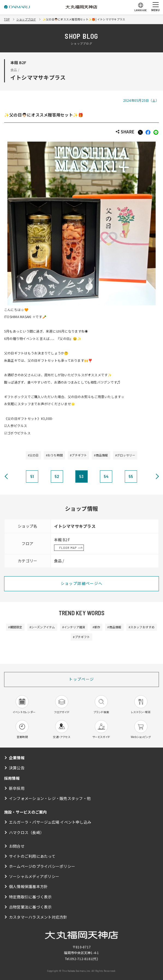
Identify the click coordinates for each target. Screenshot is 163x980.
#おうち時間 (54, 455)
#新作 (97, 627)
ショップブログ (26, 19)
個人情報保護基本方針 (28, 886)
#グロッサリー (125, 455)
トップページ (81, 679)
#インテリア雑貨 (74, 627)
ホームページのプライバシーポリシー (42, 866)
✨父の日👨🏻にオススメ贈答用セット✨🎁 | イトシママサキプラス (84, 19)
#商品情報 (101, 455)
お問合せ (17, 846)
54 (106, 476)
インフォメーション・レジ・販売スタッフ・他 (50, 798)
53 (81, 476)
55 (131, 476)
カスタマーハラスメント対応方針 (38, 917)
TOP (7, 19)
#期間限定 (15, 627)
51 (32, 476)
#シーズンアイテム (42, 627)
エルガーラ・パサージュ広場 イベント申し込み (50, 822)
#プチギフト (78, 455)
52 (57, 476)
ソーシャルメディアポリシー (34, 876)
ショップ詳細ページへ (82, 583)
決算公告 (17, 768)
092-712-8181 (81, 959)
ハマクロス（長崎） (26, 832)
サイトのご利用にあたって (32, 856)
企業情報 (17, 758)
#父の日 (33, 455)
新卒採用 (17, 788)
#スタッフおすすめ (142, 627)
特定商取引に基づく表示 (30, 897)
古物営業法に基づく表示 (30, 907)
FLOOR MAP (68, 548)
